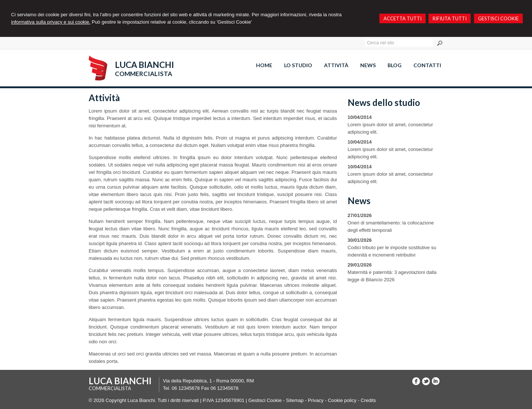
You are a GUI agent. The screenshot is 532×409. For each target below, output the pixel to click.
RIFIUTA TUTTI (450, 18)
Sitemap (295, 400)
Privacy (316, 400)
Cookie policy (342, 400)
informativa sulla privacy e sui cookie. (51, 22)
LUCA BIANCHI (144, 65)
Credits (368, 400)
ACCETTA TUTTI (403, 18)
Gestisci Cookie (265, 400)
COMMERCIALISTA (144, 74)
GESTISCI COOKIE (498, 18)
